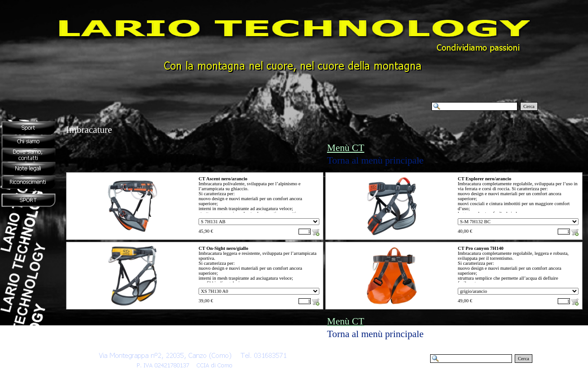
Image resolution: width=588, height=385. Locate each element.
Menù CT (346, 148)
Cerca (529, 106)
